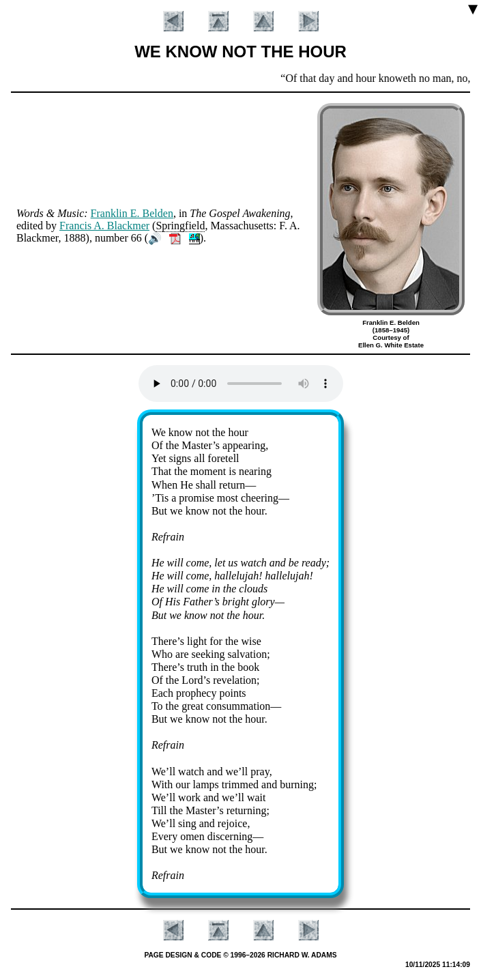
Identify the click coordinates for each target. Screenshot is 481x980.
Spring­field (180, 226)
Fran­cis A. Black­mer (104, 226)
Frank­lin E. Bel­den (132, 213)
